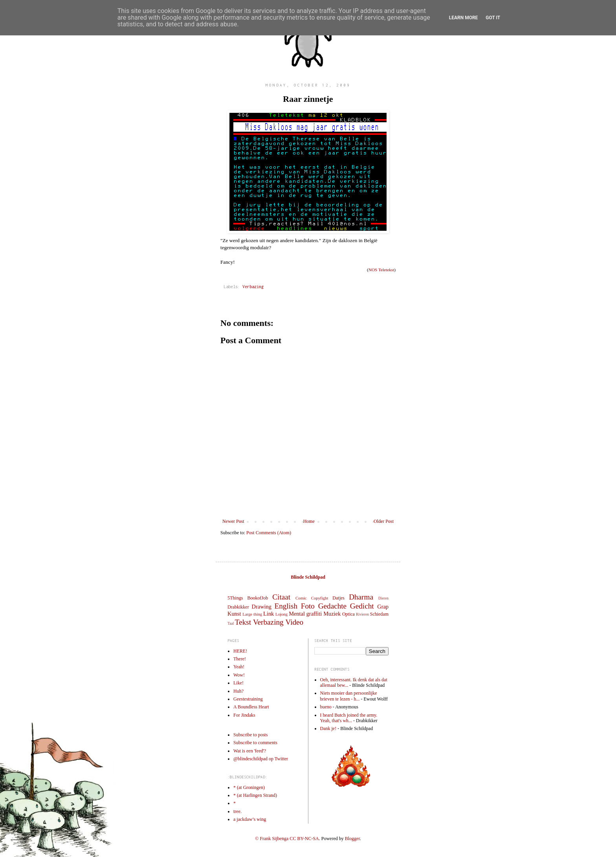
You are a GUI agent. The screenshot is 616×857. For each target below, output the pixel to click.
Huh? (238, 691)
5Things (235, 598)
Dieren (383, 598)
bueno (326, 707)
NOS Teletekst (381, 270)
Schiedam (379, 614)
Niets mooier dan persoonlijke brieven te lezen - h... (349, 696)
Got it (493, 18)
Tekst (243, 622)
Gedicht (362, 606)
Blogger (352, 839)
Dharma (361, 597)
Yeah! (239, 667)
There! (240, 659)
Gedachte (332, 606)
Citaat (281, 597)
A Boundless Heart (251, 707)
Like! (238, 683)
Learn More (464, 18)
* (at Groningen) (249, 787)
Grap (383, 607)
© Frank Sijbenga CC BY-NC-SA (287, 839)
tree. (237, 811)
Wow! (239, 675)
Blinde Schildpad (308, 577)
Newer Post (233, 521)
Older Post (384, 521)
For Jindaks (244, 715)
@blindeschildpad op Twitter (261, 759)
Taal (231, 623)
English (286, 606)
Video (294, 622)
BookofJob (258, 598)
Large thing (252, 614)
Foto (308, 606)
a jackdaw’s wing (250, 819)
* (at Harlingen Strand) (255, 795)
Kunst (234, 614)
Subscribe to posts (250, 735)
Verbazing (253, 287)
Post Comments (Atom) (269, 533)
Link (269, 614)
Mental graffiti (305, 614)
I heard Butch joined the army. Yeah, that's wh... (349, 718)
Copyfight (320, 598)
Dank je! (328, 728)
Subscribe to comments (255, 743)
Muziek (332, 614)
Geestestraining (248, 699)
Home (309, 521)
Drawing (262, 607)
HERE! (240, 651)
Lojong (281, 614)
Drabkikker (238, 607)
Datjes (338, 598)
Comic (301, 598)
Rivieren (362, 614)
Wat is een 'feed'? (250, 751)
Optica (348, 614)
